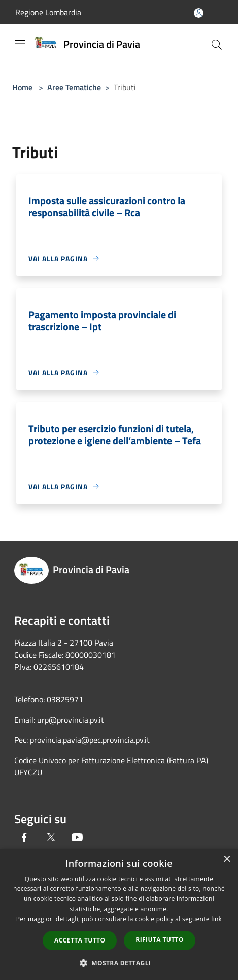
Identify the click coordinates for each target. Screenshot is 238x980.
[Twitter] (51, 837)
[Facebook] (24, 837)
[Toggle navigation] (20, 44)
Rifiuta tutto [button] (160, 940)
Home (22, 87)
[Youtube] (77, 837)
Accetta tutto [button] (80, 940)
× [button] (227, 860)
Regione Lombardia (48, 12)
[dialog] (119, 914)
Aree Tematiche (74, 87)
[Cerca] (217, 45)
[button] (119, 963)
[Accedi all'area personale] (199, 13)
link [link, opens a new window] (216, 919)
